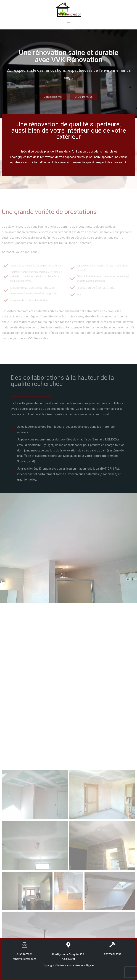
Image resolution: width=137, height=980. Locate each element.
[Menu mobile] (68, 24)
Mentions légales (84, 965)
